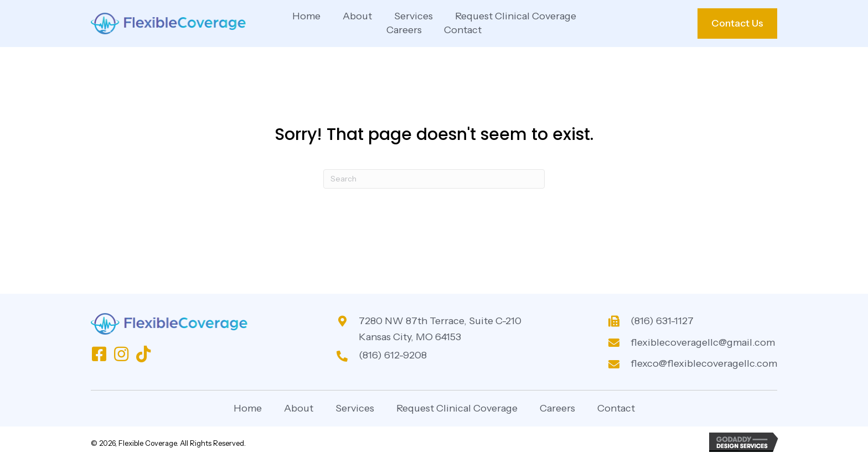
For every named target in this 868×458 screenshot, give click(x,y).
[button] (99, 354)
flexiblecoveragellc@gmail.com (703, 342)
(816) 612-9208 (393, 355)
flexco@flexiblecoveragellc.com (704, 363)
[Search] (434, 179)
